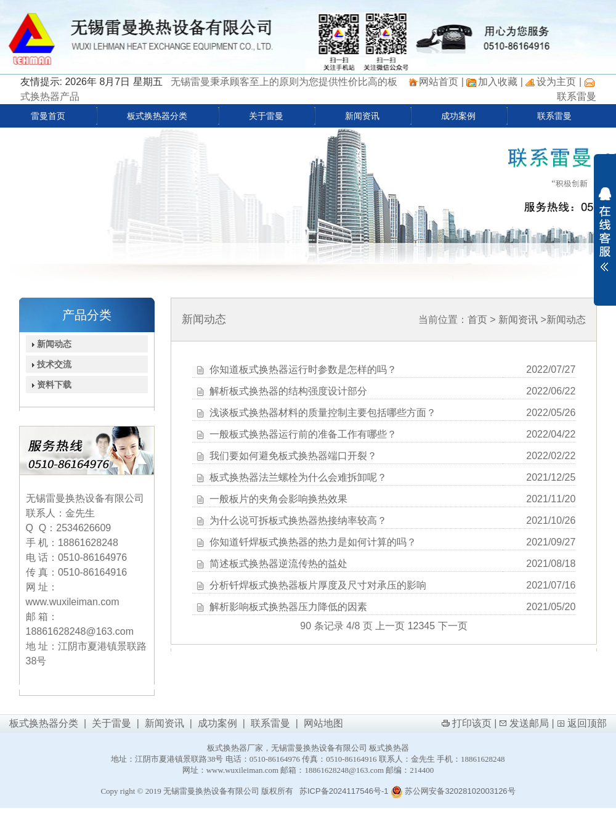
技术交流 (49, 364)
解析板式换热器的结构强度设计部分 (288, 391)
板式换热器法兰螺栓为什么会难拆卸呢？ (298, 477)
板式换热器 (389, 748)
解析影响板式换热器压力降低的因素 (288, 607)
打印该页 (472, 723)
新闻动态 (49, 344)
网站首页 (439, 82)
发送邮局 (529, 723)
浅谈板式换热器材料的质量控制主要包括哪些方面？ (323, 413)
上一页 (390, 626)
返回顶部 (587, 723)
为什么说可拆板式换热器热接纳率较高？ (298, 520)
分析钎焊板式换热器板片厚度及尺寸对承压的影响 (318, 585)
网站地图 (323, 723)
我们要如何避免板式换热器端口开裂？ (293, 456)
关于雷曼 (266, 116)
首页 (477, 320)
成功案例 (458, 116)
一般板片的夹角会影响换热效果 (278, 499)
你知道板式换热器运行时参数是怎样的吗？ (303, 369)
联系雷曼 (577, 96)
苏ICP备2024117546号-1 (344, 791)
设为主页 (556, 82)
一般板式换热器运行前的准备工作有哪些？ (303, 434)
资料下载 (49, 385)
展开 (605, 229)
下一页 (453, 626)
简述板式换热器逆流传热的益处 (278, 564)
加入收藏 (498, 82)
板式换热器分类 (157, 116)
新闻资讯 (362, 116)
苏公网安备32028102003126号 (453, 791)
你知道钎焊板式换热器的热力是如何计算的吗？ (313, 542)
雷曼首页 (48, 116)
